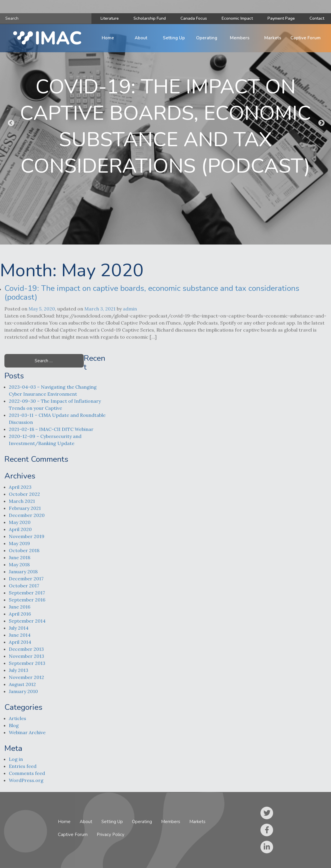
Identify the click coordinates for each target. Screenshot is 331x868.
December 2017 (26, 579)
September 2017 (27, 593)
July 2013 (19, 670)
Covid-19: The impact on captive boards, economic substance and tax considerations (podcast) (152, 298)
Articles (17, 718)
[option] (165, 122)
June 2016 (20, 607)
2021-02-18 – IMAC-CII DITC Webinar (51, 429)
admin (130, 318)
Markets (273, 38)
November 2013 (26, 656)
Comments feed (27, 773)
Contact (317, 18)
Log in (16, 759)
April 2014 (20, 642)
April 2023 (20, 487)
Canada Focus (194, 18)
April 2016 (20, 614)
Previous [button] (10, 122)
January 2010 (23, 691)
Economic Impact (237, 18)
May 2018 (19, 564)
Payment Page (281, 18)
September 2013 (27, 663)
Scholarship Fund (150, 18)
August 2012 (22, 684)
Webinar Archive (27, 732)
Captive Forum (306, 38)
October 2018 (24, 550)
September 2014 (27, 621)
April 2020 (20, 529)
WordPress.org (26, 780)
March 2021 (22, 501)
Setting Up (174, 38)
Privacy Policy (111, 835)
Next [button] (321, 122)
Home (108, 38)
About (141, 38)
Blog (14, 725)
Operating (207, 38)
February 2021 (25, 508)
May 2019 (19, 543)
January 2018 (23, 572)
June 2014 (20, 635)
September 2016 (27, 600)
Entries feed (23, 766)
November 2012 (26, 677)
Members (240, 38)
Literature (110, 18)
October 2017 (24, 586)
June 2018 (20, 557)
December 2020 (27, 515)
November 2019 (27, 536)
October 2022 (24, 494)
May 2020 (20, 522)
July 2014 (19, 628)
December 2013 (26, 649)
